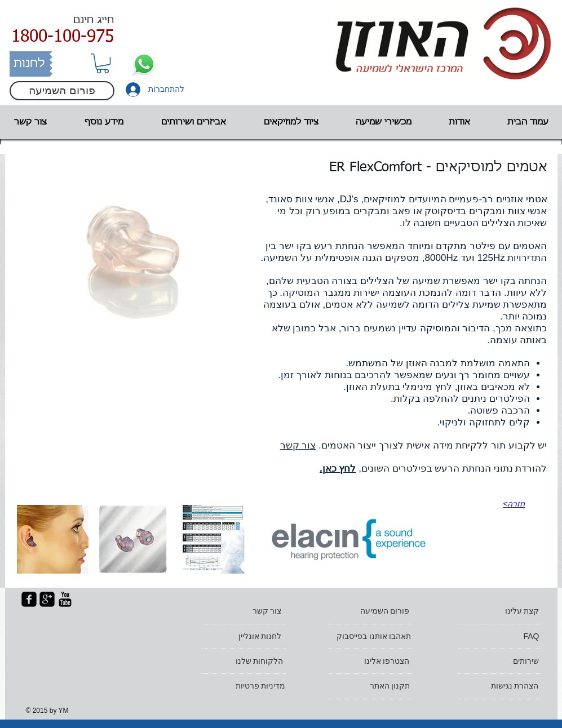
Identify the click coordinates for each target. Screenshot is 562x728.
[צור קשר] (243, 611)
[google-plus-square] (47, 599)
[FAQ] (501, 637)
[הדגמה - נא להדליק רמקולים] (348, 539)
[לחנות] (30, 64)
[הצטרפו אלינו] (371, 662)
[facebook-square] (29, 599)
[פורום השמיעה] (62, 91)
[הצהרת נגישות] (500, 686)
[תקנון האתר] (371, 686)
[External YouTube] (133, 417)
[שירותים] (500, 662)
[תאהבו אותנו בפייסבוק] (369, 637)
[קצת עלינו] (501, 611)
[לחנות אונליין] (243, 637)
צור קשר (298, 445)
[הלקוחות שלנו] (244, 662)
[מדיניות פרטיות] (246, 686)
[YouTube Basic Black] (65, 599)
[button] (103, 63)
